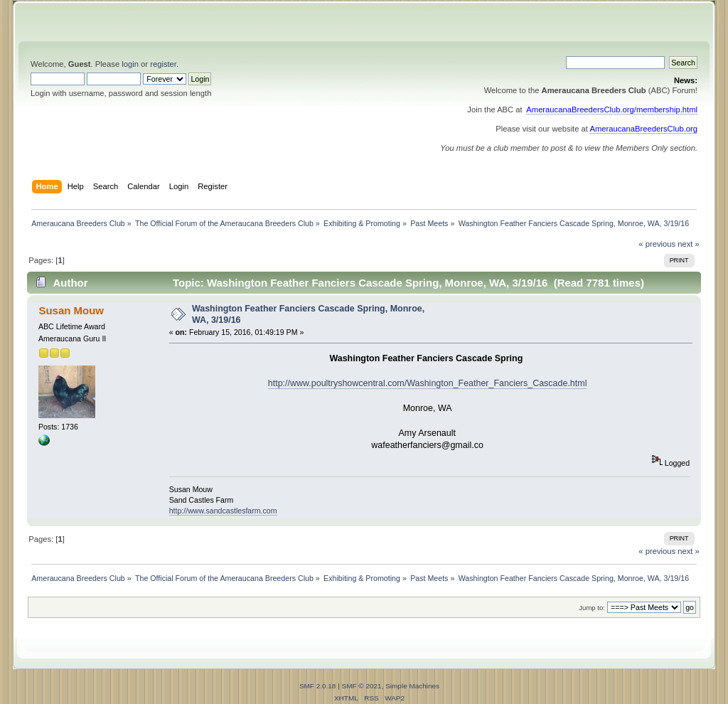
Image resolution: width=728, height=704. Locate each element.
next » (689, 244)
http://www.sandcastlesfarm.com (223, 511)
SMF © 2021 (362, 686)
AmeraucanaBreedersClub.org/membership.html (612, 110)
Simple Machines (412, 686)
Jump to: (592, 608)
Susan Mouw (71, 310)
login (130, 64)
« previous (657, 244)
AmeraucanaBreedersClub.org (643, 129)
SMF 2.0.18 (318, 686)
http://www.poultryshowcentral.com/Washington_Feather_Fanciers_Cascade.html (428, 383)
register (163, 64)
